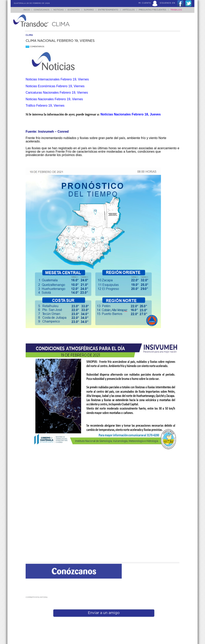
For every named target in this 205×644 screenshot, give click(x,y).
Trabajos (176, 10)
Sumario (89, 10)
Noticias (58, 10)
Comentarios (35, 47)
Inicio (27, 10)
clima (29, 35)
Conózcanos (41, 10)
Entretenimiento (108, 10)
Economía (74, 10)
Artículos (129, 10)
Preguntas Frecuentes (152, 10)
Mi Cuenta (145, 3)
